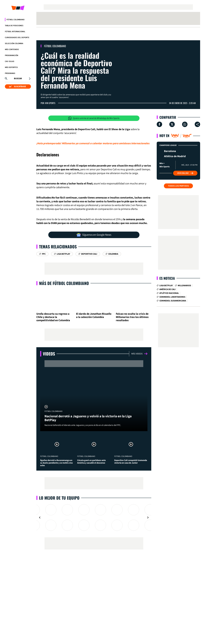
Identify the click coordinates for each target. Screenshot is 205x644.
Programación (12, 55)
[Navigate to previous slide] (40, 518)
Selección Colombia (14, 44)
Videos (49, 354)
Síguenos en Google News (94, 235)
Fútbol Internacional (15, 32)
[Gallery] (94, 518)
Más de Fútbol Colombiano (64, 283)
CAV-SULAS (10, 61)
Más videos (139, 354)
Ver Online (185, 173)
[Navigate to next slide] (148, 518)
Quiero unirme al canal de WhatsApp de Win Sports (94, 118)
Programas (10, 73)
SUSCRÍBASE (18, 86)
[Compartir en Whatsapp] (185, 124)
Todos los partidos (178, 186)
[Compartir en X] (172, 124)
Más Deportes (11, 67)
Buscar (18, 79)
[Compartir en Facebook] (159, 124)
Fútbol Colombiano (15, 20)
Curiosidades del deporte (17, 38)
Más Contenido (12, 49)
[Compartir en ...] (197, 124)
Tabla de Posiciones (14, 26)
